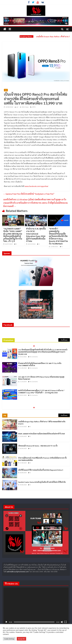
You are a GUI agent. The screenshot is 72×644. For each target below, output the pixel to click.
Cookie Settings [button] (9, 639)
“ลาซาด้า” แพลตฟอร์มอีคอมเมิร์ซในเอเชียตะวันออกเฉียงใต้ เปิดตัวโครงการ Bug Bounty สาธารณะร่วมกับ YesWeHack (58, 236)
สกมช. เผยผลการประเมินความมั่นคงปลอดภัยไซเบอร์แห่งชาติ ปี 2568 (42, 434)
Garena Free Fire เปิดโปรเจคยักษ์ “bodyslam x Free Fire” (29, 194)
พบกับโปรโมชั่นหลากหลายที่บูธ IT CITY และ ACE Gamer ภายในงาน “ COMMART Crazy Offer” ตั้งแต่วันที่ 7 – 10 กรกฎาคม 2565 (41, 392)
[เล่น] (6, 622)
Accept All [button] (21, 639)
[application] (36, 606)
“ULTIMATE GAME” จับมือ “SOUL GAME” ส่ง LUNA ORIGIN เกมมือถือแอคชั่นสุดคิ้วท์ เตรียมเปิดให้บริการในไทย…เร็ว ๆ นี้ (13, 235)
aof (17, 107)
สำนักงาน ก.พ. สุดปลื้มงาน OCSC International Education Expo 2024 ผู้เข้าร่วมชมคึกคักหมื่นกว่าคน (36, 235)
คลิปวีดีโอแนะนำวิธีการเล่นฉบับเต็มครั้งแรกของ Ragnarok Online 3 (41, 470)
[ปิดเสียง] (62, 622)
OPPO (34, 107)
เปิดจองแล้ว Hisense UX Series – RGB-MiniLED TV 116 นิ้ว (38, 446)
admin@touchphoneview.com (18, 572)
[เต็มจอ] (66, 622)
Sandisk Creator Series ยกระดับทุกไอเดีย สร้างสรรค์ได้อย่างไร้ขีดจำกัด (42, 482)
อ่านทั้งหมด (64, 340)
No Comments (34, 357)
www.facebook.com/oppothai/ (37, 186)
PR (6, 90)
